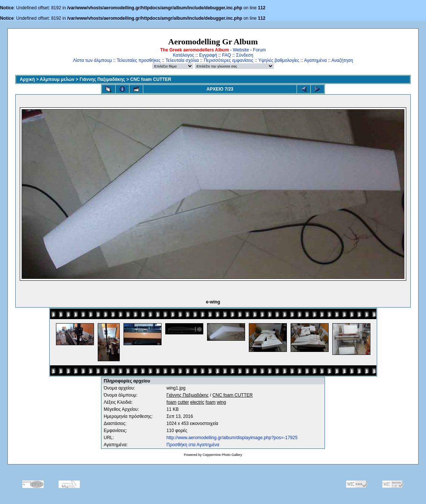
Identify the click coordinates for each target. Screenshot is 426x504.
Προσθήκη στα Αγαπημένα (193, 445)
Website (241, 50)
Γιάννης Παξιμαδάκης (102, 79)
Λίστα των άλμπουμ (93, 60)
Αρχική (27, 79)
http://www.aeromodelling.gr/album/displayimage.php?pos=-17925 (232, 438)
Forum (259, 50)
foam (171, 402)
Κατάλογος (183, 55)
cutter (183, 402)
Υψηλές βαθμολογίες (279, 60)
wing (221, 402)
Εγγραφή (208, 55)
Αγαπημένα (315, 60)
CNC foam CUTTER (151, 79)
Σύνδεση (245, 55)
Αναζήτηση (342, 60)
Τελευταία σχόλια (182, 60)
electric (197, 402)
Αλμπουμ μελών (57, 79)
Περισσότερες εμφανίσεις (228, 60)
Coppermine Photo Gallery (222, 455)
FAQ (226, 55)
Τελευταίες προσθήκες (139, 60)
